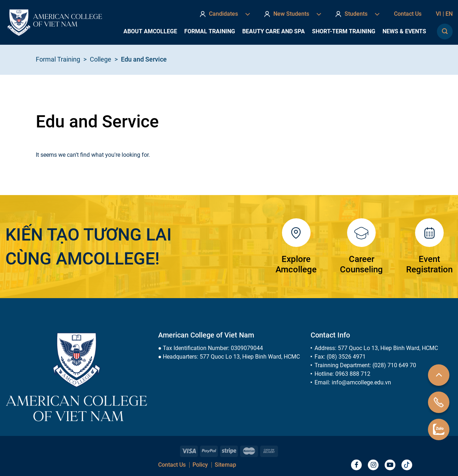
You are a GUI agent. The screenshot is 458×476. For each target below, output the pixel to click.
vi (441, 14)
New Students (293, 14)
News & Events (404, 31)
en (449, 14)
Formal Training (210, 31)
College (101, 59)
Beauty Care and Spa (274, 31)
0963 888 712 (353, 374)
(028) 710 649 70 (394, 365)
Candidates (225, 14)
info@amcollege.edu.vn (361, 382)
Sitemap (225, 465)
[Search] (445, 31)
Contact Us (408, 14)
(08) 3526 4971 (346, 357)
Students (358, 14)
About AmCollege (150, 31)
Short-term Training (344, 31)
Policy (200, 465)
